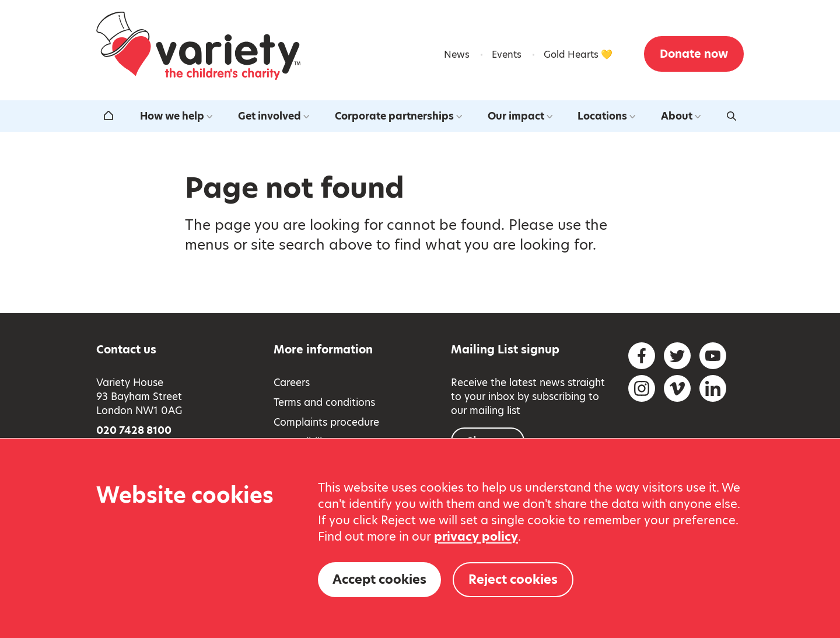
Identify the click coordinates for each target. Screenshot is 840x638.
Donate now (694, 54)
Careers (292, 383)
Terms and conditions (324, 402)
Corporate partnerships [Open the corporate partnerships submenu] (398, 116)
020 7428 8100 (134, 430)
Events (507, 55)
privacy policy (476, 537)
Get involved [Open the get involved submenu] (274, 116)
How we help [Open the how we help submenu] (176, 116)
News (457, 55)
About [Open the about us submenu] (681, 116)
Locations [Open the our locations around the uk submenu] (606, 116)
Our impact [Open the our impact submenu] (520, 116)
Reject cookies (513, 579)
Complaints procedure (326, 422)
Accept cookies (379, 579)
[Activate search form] (731, 116)
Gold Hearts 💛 (578, 55)
